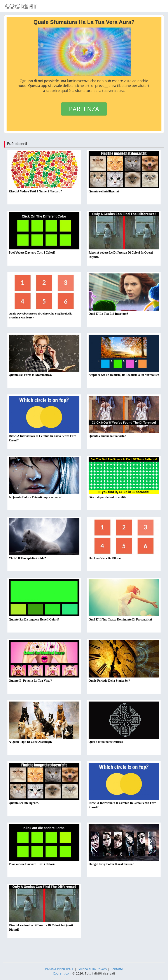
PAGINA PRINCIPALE (59, 969)
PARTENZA (84, 109)
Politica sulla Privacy (92, 969)
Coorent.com (62, 973)
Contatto (117, 969)
